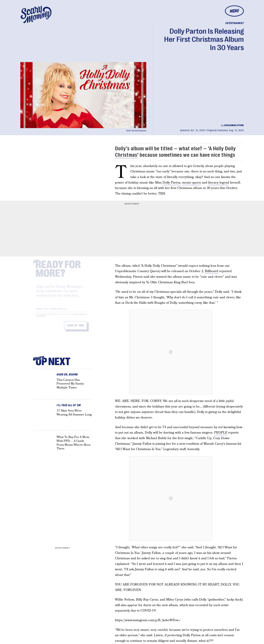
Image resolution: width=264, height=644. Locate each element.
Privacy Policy (41, 319)
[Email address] (62, 311)
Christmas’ (127, 155)
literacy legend (219, 183)
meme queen (192, 183)
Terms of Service (79, 317)
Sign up (72, 328)
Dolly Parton (172, 183)
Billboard (212, 271)
